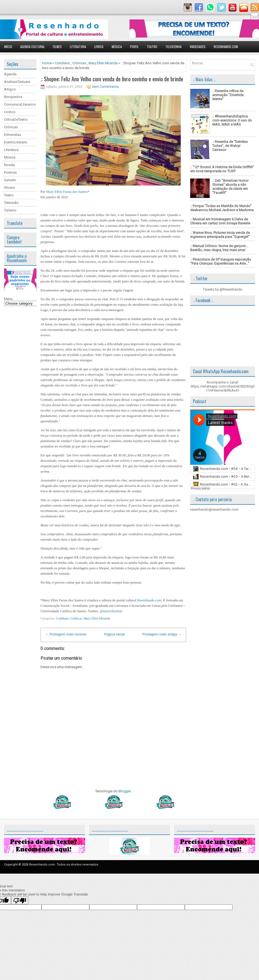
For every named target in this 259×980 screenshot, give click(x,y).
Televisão (11, 203)
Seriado (10, 180)
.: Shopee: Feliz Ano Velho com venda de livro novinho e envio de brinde (112, 79)
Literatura (78, 47)
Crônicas (11, 127)
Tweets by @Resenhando (223, 289)
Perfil (134, 47)
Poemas (10, 172)
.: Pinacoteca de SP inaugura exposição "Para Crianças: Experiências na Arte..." (221, 261)
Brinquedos (13, 97)
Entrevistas (13, 135)
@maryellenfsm (111, 611)
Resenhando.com (226, 47)
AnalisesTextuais (17, 82)
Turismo (10, 210)
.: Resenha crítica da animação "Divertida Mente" (228, 95)
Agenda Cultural (33, 47)
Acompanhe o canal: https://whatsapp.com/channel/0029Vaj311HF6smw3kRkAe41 (223, 386)
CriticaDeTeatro (16, 119)
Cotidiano (62, 63)
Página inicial (115, 634)
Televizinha (173, 47)
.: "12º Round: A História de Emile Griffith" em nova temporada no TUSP (222, 169)
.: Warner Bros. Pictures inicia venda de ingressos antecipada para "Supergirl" (220, 235)
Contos (10, 112)
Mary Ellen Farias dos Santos (67, 192)
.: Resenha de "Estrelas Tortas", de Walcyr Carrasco (230, 146)
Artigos (10, 89)
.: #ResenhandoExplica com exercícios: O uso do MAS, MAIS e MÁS (232, 120)
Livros (99, 47)
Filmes (57, 47)
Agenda (10, 74)
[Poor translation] (20, 900)
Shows (9, 188)
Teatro (152, 47)
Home (47, 63)
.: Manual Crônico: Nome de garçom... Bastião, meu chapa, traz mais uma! (219, 248)
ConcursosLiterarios (20, 104)
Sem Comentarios (105, 87)
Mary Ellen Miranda (103, 63)
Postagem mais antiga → (162, 634)
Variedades (198, 47)
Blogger (125, 791)
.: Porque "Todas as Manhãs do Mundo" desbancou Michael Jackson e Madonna (222, 208)
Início (8, 47)
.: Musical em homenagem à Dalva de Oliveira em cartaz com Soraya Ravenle (220, 221)
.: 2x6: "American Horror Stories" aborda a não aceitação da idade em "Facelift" (230, 187)
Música (117, 47)
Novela (9, 165)
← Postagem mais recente (66, 634)
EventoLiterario (16, 142)
